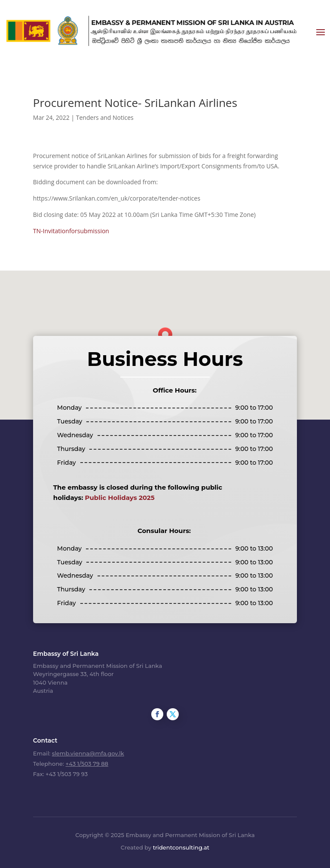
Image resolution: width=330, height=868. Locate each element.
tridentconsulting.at (181, 847)
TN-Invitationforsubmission (71, 231)
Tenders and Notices (105, 117)
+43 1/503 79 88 (87, 764)
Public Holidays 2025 (120, 498)
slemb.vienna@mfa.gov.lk (88, 753)
